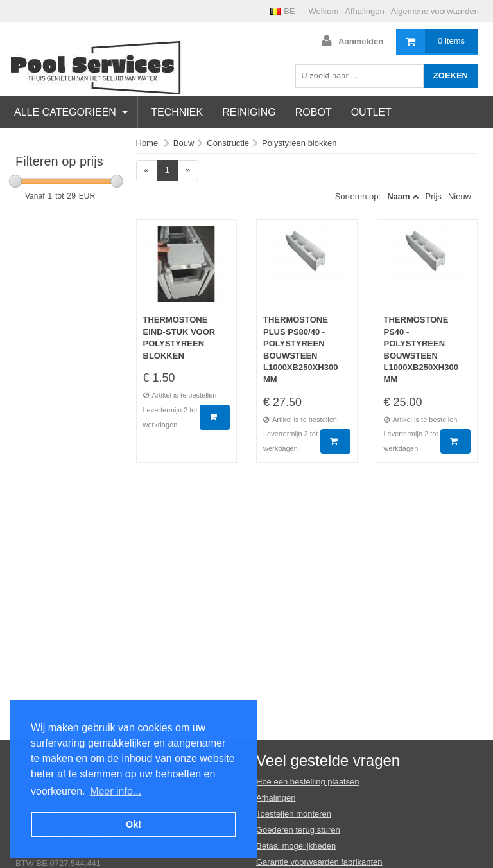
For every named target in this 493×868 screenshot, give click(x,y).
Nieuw (460, 196)
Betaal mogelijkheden (296, 846)
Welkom (324, 11)
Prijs (434, 196)
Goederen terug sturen (298, 830)
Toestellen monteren (294, 814)
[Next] (188, 171)
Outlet (371, 112)
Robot (314, 112)
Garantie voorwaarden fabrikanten (319, 862)
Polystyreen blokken (299, 143)
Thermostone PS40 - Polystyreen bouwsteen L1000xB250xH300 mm (421, 350)
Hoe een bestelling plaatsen (307, 782)
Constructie (228, 143)
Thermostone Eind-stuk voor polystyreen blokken (179, 338)
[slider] (15, 181)
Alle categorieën (71, 112)
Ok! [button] (134, 824)
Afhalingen (364, 11)
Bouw (184, 143)
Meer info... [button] (116, 791)
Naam (398, 196)
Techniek (177, 112)
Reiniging (249, 112)
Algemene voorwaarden (435, 11)
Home (147, 143)
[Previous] (147, 171)
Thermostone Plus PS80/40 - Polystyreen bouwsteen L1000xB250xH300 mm (300, 350)
